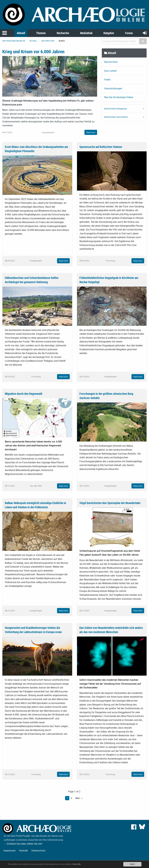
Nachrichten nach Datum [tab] (116, 117)
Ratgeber (109, 33)
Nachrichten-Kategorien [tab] (116, 109)
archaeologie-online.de (14, 41)
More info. (79, 864)
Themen (41, 33)
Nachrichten (48, 41)
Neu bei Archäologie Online (119, 97)
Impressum (10, 850)
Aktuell (21, 33)
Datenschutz (38, 850)
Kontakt (24, 850)
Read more (91, 132)
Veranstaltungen (113, 88)
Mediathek (86, 33)
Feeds (107, 80)
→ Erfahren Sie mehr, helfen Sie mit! (23, 844)
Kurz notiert (111, 71)
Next (78, 798)
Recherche (63, 33)
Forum (129, 33)
